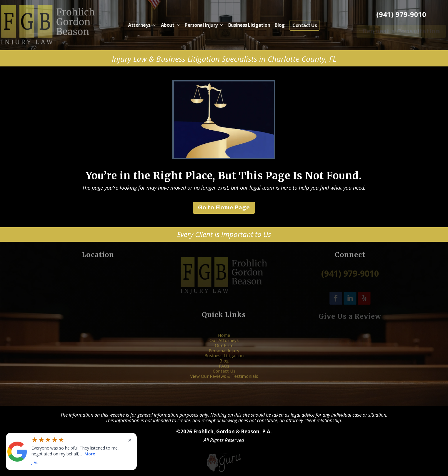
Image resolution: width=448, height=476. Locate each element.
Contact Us (293, 25)
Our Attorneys (224, 344)
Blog (272, 25)
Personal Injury (204, 25)
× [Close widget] (130, 440)
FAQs (224, 363)
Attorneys (151, 25)
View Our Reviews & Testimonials (224, 371)
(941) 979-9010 (401, 14)
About (175, 25)
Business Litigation (245, 25)
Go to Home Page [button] (224, 207)
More (90, 454)
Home (224, 341)
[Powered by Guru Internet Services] (224, 472)
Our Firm (224, 348)
